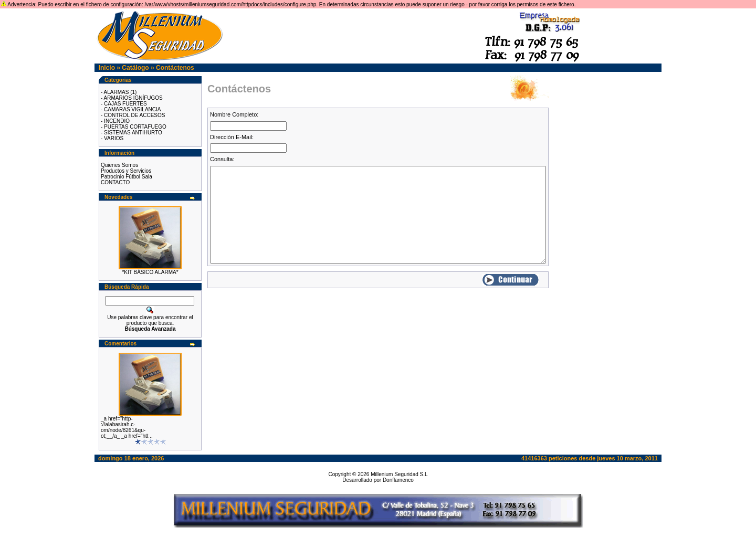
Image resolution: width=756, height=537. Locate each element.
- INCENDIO (115, 121)
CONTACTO (115, 182)
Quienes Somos (119, 165)
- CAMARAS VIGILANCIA (131, 109)
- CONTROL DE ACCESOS (133, 115)
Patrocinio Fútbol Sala (127, 177)
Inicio (107, 68)
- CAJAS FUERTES (124, 104)
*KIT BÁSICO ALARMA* (150, 272)
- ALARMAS (115, 92)
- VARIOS (112, 138)
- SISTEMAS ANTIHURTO (132, 133)
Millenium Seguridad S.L (399, 474)
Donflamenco (398, 480)
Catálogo (135, 68)
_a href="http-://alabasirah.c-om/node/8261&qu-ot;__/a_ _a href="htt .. (127, 427)
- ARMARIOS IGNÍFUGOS (132, 98)
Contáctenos (175, 68)
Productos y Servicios (126, 171)
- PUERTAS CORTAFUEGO (134, 127)
